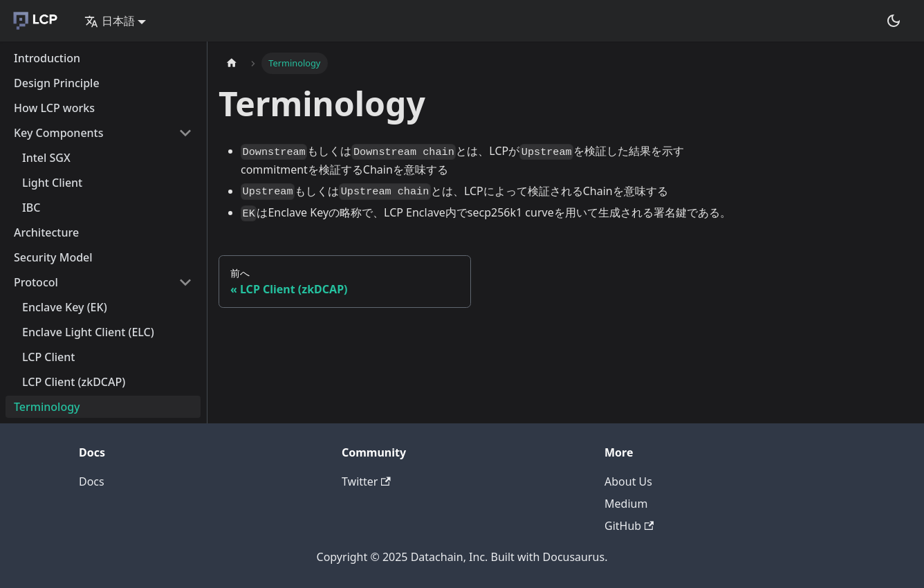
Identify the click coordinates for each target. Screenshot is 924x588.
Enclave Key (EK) (65, 307)
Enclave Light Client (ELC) (88, 332)
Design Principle (57, 83)
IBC (31, 208)
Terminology (47, 407)
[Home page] (232, 63)
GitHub (629, 526)
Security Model (53, 257)
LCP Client (48, 357)
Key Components (59, 133)
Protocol (36, 282)
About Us (628, 481)
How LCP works (54, 108)
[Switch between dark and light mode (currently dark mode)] (894, 21)
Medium (626, 504)
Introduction (47, 58)
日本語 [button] (110, 21)
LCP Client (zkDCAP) (74, 382)
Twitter (366, 481)
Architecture (46, 232)
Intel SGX (46, 158)
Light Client (52, 183)
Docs (92, 481)
